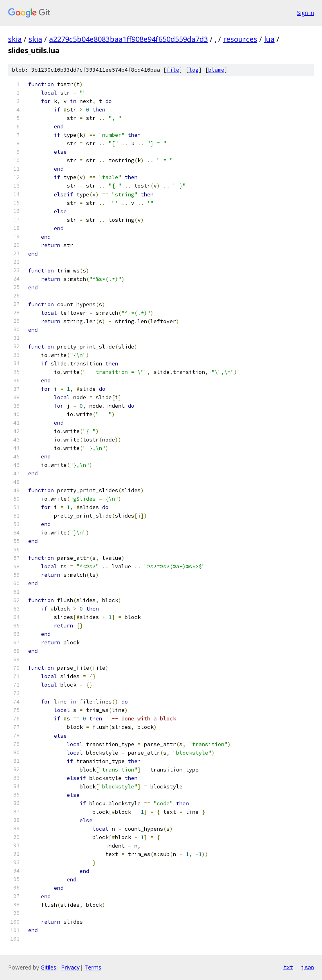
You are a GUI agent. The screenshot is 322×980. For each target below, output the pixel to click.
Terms (93, 967)
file (173, 70)
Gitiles (48, 967)
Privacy (70, 967)
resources (240, 39)
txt (288, 967)
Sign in (306, 13)
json (308, 967)
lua (269, 39)
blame (216, 70)
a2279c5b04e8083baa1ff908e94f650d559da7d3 (128, 39)
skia (15, 39)
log (194, 70)
